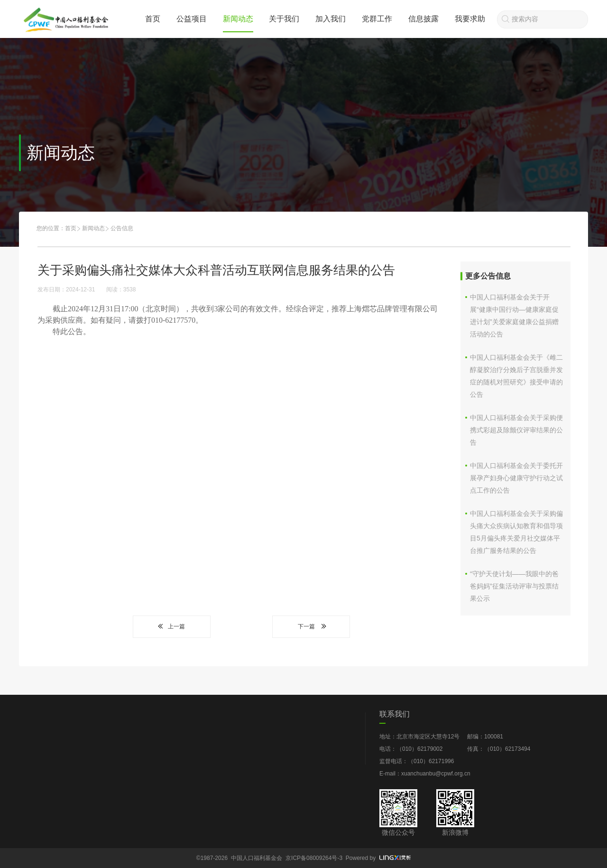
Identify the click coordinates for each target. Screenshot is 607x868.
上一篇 (172, 626)
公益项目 (192, 19)
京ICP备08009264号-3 (314, 858)
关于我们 (284, 19)
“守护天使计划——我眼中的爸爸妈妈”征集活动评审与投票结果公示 (514, 586)
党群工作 (377, 19)
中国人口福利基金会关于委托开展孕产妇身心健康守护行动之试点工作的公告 (516, 478)
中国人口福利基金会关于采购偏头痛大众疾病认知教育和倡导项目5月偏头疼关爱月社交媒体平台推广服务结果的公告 (516, 532)
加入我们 (331, 19)
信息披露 (423, 19)
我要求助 (470, 19)
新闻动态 (238, 19)
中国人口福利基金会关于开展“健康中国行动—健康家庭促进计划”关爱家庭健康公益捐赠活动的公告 (514, 316)
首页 (153, 19)
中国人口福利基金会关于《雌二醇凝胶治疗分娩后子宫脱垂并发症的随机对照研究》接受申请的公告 (516, 376)
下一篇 (311, 626)
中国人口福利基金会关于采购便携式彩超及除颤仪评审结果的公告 (516, 430)
